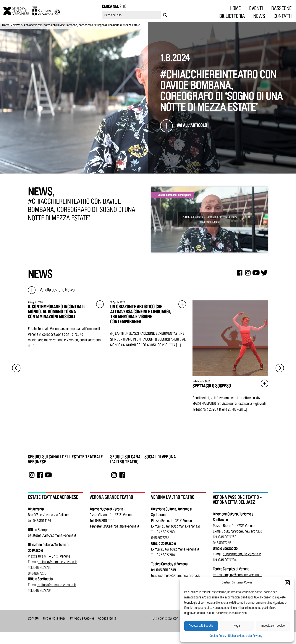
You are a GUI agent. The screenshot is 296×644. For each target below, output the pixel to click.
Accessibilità (107, 618)
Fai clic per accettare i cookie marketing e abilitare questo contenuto (210, 219)
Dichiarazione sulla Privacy (245, 636)
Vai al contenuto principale (5, 1)
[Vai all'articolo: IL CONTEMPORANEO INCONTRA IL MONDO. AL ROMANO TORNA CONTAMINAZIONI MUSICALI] (66, 325)
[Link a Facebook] (40, 475)
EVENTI (256, 8)
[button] (287, 583)
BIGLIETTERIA (232, 16)
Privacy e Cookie (82, 618)
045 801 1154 (42, 521)
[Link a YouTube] (48, 475)
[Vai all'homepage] (18, 11)
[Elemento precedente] (16, 368)
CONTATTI (283, 16)
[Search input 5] (132, 15)
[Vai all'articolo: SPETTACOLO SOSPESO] (230, 356)
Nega (237, 626)
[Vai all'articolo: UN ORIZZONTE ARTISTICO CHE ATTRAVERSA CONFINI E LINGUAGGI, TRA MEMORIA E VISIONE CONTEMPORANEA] (148, 324)
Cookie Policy (218, 636)
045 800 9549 (166, 570)
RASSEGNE (281, 8)
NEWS (259, 16)
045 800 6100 (105, 521)
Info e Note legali (55, 618)
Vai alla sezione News (51, 290)
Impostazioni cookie (273, 626)
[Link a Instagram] (32, 475)
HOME (235, 8)
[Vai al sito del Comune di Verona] (46, 11)
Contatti (34, 618)
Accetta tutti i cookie (201, 626)
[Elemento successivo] (280, 368)
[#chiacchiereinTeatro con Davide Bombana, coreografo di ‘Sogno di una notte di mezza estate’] (184, 126)
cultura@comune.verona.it (58, 562)
